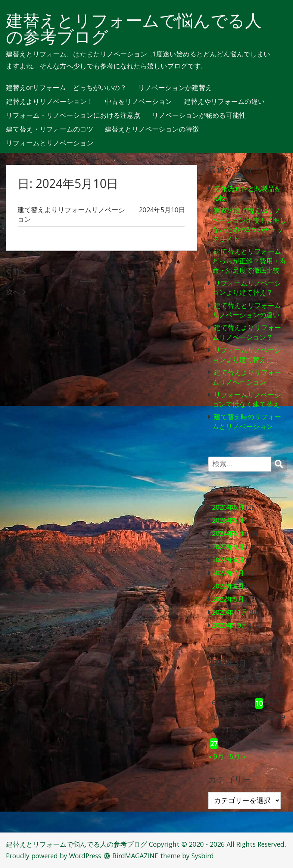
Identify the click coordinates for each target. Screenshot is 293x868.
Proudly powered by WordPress (54, 856)
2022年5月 (228, 599)
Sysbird (203, 856)
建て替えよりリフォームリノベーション (247, 377)
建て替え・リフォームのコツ (50, 129)
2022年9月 (228, 547)
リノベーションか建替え (175, 88)
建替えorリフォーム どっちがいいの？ (66, 88)
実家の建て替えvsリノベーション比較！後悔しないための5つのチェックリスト (249, 224)
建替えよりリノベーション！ (50, 102)
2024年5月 (228, 533)
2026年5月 (228, 520)
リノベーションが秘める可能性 (199, 115)
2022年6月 (228, 586)
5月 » (237, 756)
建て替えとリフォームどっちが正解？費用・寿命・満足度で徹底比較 (249, 260)
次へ (13, 292)
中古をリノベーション (138, 102)
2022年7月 (228, 573)
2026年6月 (228, 507)
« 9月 (216, 756)
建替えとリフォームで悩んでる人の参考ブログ (134, 29)
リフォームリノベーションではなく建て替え (247, 399)
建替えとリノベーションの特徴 (152, 129)
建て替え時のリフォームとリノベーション (247, 421)
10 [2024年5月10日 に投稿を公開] (259, 703)
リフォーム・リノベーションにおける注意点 (73, 115)
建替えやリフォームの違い (224, 102)
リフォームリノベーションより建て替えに (247, 355)
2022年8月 (228, 560)
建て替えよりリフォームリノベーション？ (247, 332)
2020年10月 (230, 625)
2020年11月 (230, 612)
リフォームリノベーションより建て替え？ (247, 288)
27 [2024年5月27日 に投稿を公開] (214, 744)
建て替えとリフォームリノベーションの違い (247, 310)
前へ (19, 271)
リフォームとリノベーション (50, 143)
